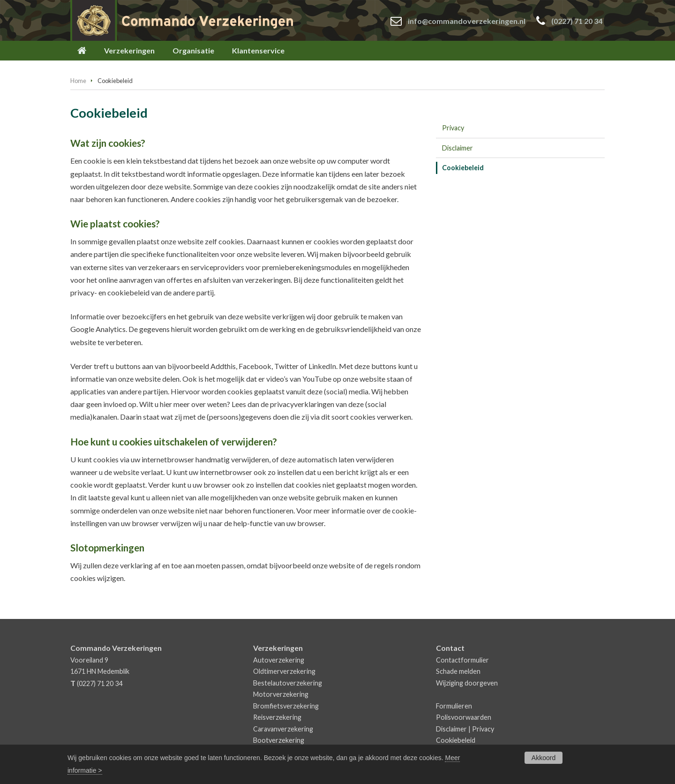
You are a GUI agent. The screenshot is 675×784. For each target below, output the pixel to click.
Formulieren (454, 706)
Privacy (483, 729)
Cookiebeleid (456, 740)
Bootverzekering (279, 740)
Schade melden (458, 671)
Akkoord (544, 758)
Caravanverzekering (283, 729)
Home (78, 81)
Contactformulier (462, 660)
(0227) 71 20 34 (577, 21)
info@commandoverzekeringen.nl (467, 21)
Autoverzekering (279, 660)
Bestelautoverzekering (288, 683)
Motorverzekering (281, 694)
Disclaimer (451, 729)
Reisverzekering (277, 717)
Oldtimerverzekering (284, 671)
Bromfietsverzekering (286, 706)
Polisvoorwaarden (464, 717)
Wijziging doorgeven (467, 683)
